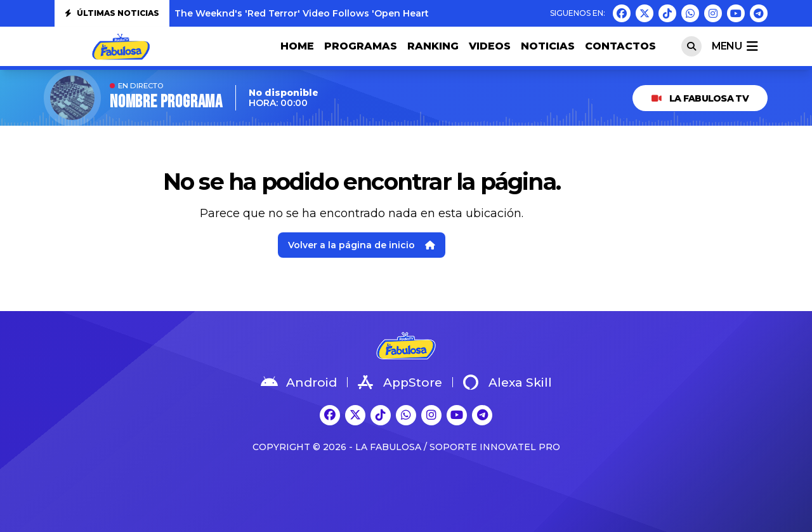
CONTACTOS (620, 46)
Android (299, 382)
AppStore (400, 382)
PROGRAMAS (361, 46)
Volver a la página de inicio (362, 245)
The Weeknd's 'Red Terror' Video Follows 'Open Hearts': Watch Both (336, 13)
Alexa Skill (507, 382)
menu (735, 46)
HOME (297, 46)
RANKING (433, 46)
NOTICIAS (548, 46)
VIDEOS (490, 46)
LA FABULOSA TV (700, 98)
